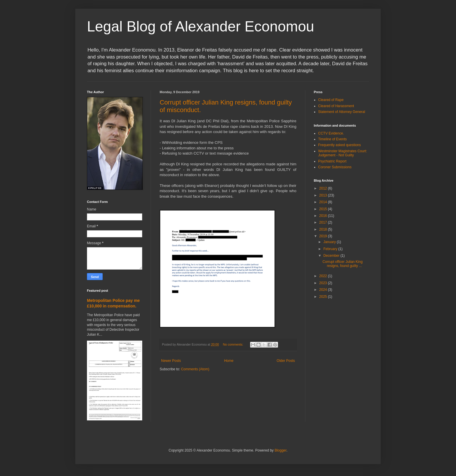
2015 (324, 209)
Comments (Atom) (195, 369)
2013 (324, 195)
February (331, 249)
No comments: (234, 344)
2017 (324, 222)
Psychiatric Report (332, 161)
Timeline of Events (332, 139)
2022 (324, 276)
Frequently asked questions (340, 145)
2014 (324, 202)
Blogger (280, 450)
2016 (324, 216)
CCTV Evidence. (331, 133)
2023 (324, 283)
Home (229, 361)
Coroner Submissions (335, 167)
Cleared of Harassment (336, 106)
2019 (324, 236)
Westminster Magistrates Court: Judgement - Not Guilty (343, 153)
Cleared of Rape (331, 100)
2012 (324, 188)
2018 (324, 229)
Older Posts (286, 361)
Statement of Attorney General (342, 112)
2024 (324, 290)
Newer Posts (171, 361)
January (330, 242)
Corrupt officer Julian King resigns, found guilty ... (343, 264)
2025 (324, 297)
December (332, 256)
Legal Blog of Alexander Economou (201, 26)
